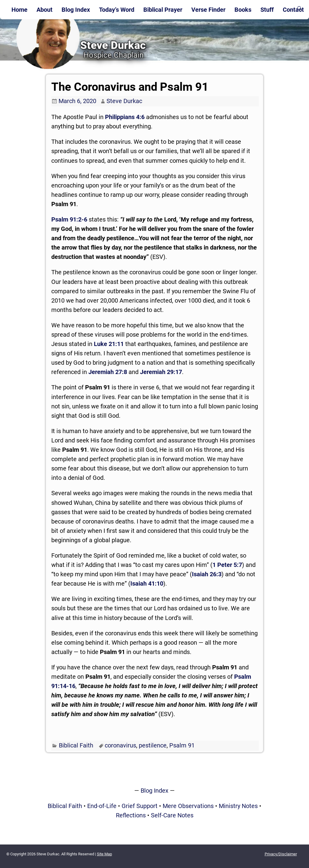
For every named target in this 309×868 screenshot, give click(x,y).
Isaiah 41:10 (147, 583)
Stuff (267, 10)
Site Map (104, 854)
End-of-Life (102, 806)
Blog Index (76, 10)
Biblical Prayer (163, 10)
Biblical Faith (76, 745)
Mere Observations (188, 806)
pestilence (153, 745)
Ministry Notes (238, 806)
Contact (293, 10)
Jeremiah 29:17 (161, 372)
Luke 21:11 (109, 344)
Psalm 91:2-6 (69, 219)
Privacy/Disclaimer (281, 854)
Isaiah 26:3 (207, 574)
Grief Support (140, 806)
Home (19, 10)
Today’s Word (117, 10)
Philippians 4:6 (125, 117)
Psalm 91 (182, 745)
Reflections (131, 815)
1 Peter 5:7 (227, 565)
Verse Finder (208, 10)
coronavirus (120, 745)
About (45, 10)
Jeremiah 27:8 (108, 372)
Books (243, 10)
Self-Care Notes (172, 815)
